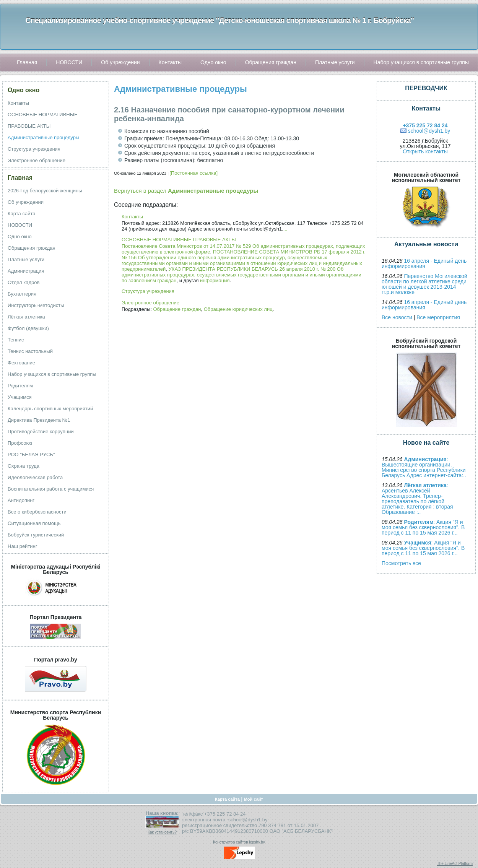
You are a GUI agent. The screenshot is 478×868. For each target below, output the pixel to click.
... (285, 229)
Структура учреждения (148, 291)
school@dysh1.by (429, 131)
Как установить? (162, 832)
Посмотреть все (401, 563)
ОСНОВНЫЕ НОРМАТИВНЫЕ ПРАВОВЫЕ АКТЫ (179, 240)
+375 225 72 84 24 (425, 125)
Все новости (397, 317)
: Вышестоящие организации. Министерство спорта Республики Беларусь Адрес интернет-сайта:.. (424, 467)
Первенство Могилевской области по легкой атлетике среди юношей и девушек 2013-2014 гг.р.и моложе (424, 284)
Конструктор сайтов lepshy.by (239, 842)
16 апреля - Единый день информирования (424, 263)
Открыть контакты (425, 151)
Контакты (132, 217)
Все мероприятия (438, 317)
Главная (20, 178)
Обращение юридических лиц (238, 309)
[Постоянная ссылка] (193, 173)
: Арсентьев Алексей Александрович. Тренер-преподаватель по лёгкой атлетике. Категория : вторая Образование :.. (417, 499)
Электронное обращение (150, 303)
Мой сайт (254, 799)
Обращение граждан (177, 309)
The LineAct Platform (455, 864)
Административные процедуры (180, 89)
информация (215, 280)
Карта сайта (227, 799)
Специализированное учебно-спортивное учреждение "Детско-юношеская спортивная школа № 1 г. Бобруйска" (219, 20)
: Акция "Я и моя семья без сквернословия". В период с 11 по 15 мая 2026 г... (423, 527)
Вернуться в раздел (186, 191)
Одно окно (24, 90)
